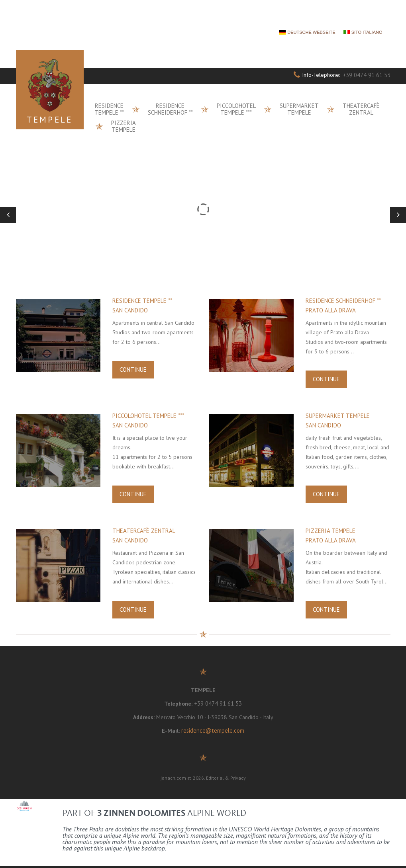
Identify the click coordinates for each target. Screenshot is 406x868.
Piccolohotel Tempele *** (236, 109)
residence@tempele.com (213, 733)
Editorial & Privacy (226, 780)
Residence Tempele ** (109, 109)
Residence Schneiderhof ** (170, 109)
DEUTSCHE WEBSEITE (311, 32)
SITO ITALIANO (367, 32)
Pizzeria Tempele (124, 126)
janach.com (173, 780)
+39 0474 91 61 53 (367, 75)
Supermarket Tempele (299, 109)
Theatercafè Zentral (361, 109)
